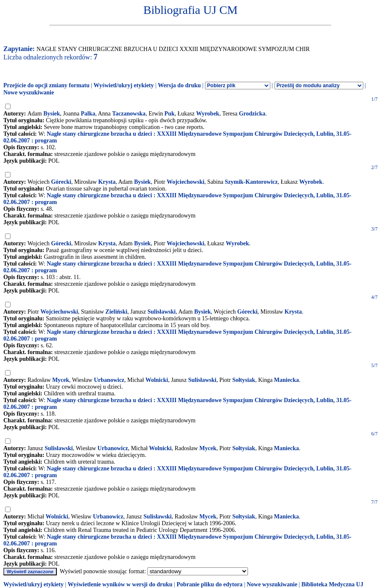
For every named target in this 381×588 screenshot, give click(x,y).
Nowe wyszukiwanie (29, 93)
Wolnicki (157, 380)
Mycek (61, 380)
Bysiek (52, 114)
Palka (88, 114)
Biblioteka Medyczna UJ (332, 584)
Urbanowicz (109, 380)
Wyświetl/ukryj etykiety (124, 85)
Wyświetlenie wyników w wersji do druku (120, 584)
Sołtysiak (244, 380)
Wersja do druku (179, 85)
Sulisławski (161, 312)
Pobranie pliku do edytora (209, 584)
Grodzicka (252, 114)
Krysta (107, 182)
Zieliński (116, 312)
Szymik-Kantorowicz (251, 182)
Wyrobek (208, 114)
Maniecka (286, 380)
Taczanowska (129, 114)
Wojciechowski (185, 182)
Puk (170, 114)
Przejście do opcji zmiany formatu (47, 85)
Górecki (61, 182)
